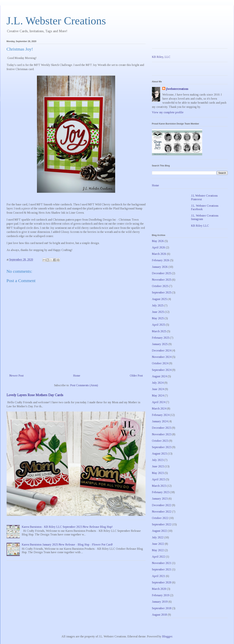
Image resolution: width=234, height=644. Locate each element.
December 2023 (162, 428)
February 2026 (161, 260)
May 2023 (158, 473)
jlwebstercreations (177, 89)
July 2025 (158, 305)
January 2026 (160, 267)
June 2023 (158, 466)
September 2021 (162, 569)
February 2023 (161, 492)
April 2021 (158, 576)
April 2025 (158, 325)
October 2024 (160, 363)
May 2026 (158, 241)
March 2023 (159, 486)
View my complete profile (168, 112)
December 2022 (162, 505)
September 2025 (162, 292)
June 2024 (158, 389)
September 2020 (162, 582)
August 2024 (159, 376)
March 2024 (159, 408)
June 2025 (158, 312)
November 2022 (162, 512)
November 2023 (162, 434)
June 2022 (158, 544)
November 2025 (162, 280)
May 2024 (158, 395)
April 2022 (158, 557)
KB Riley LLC (200, 226)
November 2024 (162, 357)
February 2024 (161, 415)
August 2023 (159, 454)
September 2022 (162, 524)
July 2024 (158, 383)
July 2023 (158, 460)
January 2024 (160, 421)
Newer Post (16, 376)
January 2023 (160, 499)
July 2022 (158, 537)
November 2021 (162, 563)
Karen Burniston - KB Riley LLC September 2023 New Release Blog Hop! (67, 527)
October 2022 (160, 518)
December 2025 (162, 273)
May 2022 (158, 550)
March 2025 (159, 331)
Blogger (167, 636)
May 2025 (158, 318)
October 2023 (160, 441)
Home (77, 376)
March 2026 (159, 254)
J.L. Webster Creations (56, 21)
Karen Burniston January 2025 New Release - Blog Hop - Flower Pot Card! (67, 545)
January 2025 (160, 344)
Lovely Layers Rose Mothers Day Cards (35, 395)
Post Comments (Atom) (84, 385)
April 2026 (158, 247)
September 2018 (162, 608)
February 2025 (161, 338)
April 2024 (158, 402)
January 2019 (160, 602)
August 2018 (159, 615)
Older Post (136, 376)
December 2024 (162, 350)
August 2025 (159, 299)
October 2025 (160, 286)
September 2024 (162, 370)
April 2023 (158, 479)
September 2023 (162, 447)
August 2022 (159, 531)
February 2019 (161, 595)
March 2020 (159, 589)
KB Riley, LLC (161, 57)
